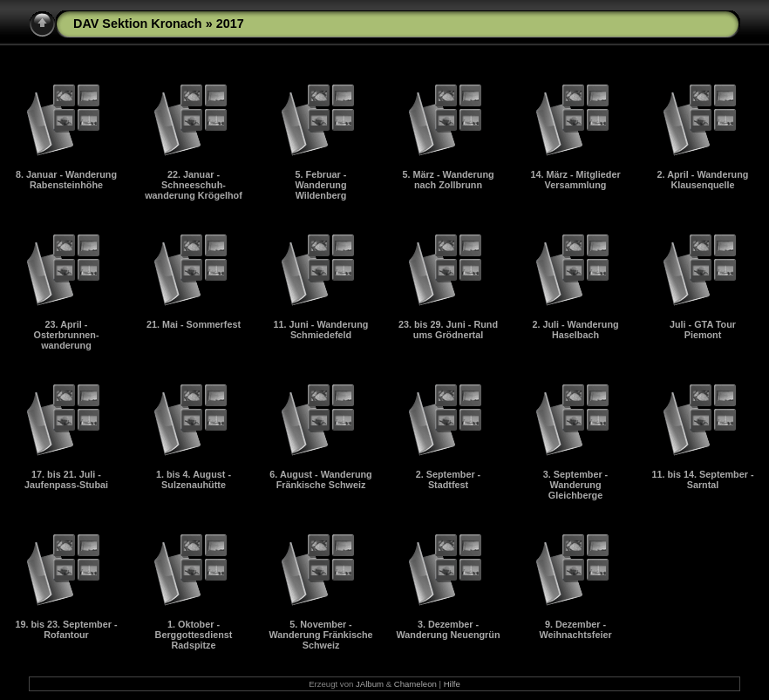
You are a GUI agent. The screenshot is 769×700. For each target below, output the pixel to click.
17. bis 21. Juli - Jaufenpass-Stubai (66, 479)
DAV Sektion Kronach (138, 24)
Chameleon (415, 684)
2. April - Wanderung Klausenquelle (703, 180)
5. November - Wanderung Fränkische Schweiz (321, 635)
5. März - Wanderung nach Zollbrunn (448, 180)
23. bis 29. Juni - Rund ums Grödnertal (448, 330)
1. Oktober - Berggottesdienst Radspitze (194, 635)
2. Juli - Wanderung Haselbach (575, 330)
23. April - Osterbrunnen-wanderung (67, 335)
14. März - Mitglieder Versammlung (575, 180)
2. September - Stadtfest (448, 479)
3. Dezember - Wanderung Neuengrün (449, 629)
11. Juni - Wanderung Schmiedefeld (321, 330)
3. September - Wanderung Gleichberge (575, 485)
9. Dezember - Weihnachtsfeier (575, 629)
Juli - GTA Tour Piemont (703, 330)
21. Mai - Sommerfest (194, 324)
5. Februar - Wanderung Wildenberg (321, 185)
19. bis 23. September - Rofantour (66, 629)
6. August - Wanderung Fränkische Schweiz (320, 479)
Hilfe (452, 684)
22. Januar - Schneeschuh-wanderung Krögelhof (194, 185)
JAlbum (370, 684)
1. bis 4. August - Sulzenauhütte (194, 479)
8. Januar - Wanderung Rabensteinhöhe (66, 180)
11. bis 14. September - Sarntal (702, 479)
